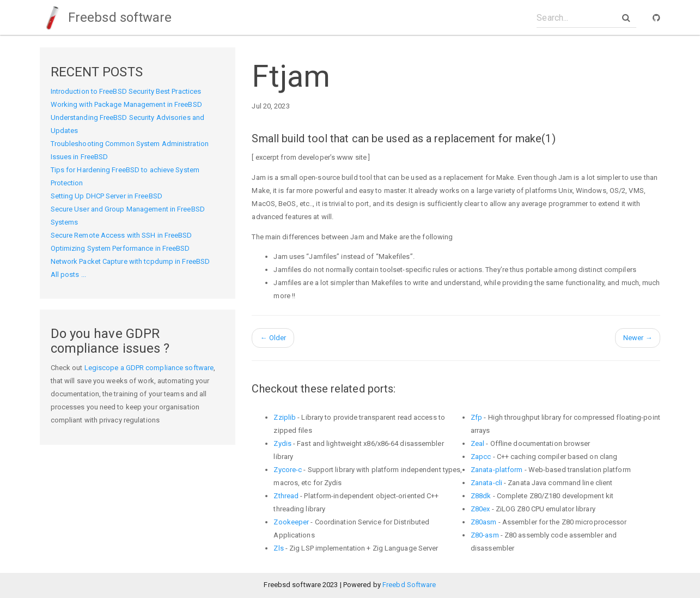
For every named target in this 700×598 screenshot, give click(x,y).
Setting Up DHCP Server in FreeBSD (106, 196)
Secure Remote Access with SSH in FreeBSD (121, 235)
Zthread (286, 496)
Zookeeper (291, 522)
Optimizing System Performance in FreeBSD (120, 248)
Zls (278, 548)
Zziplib (285, 417)
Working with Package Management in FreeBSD (126, 104)
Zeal (477, 443)
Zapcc (481, 457)
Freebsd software (105, 17)
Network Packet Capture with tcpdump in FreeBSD (130, 261)
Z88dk (481, 496)
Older (273, 338)
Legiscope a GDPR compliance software (149, 368)
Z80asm (484, 522)
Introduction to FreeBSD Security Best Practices (126, 91)
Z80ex (480, 509)
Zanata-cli (486, 483)
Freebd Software (409, 585)
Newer (638, 338)
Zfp (476, 417)
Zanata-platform (497, 470)
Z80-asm (485, 535)
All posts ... (68, 274)
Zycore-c (288, 470)
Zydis (282, 443)
